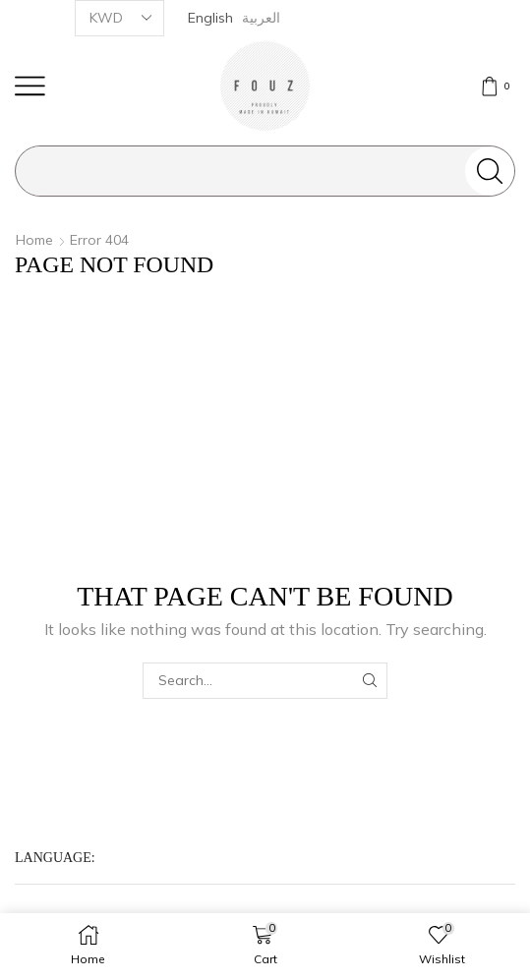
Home (34, 240)
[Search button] (490, 171)
